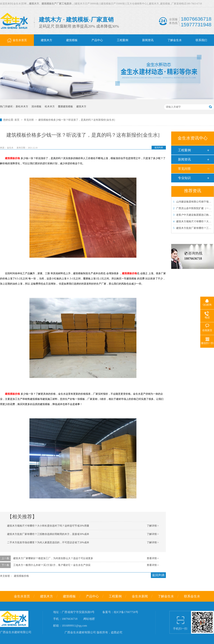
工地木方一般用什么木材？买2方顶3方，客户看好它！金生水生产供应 (52, 565)
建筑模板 (69, 596)
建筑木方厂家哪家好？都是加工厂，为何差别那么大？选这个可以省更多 (53, 558)
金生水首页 (22, 596)
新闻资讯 (184, 159)
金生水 (10, 148)
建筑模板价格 (12, 158)
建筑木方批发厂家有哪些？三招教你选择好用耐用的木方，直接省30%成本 (48, 534)
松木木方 (50, 107)
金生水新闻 (140, 596)
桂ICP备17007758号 (126, 612)
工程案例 (184, 150)
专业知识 (184, 178)
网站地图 (89, 619)
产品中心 (92, 596)
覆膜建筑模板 (65, 107)
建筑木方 (81, 107)
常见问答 (29, 120)
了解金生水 (166, 596)
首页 (17, 120)
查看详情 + (153, 558)
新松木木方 (22, 107)
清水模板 (36, 107)
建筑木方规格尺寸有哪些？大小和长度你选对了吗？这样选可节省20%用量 (48, 526)
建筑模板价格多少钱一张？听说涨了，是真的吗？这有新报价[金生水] (77, 120)
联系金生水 (192, 596)
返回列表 (159, 148)
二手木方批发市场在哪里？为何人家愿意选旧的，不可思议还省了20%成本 (48, 542)
